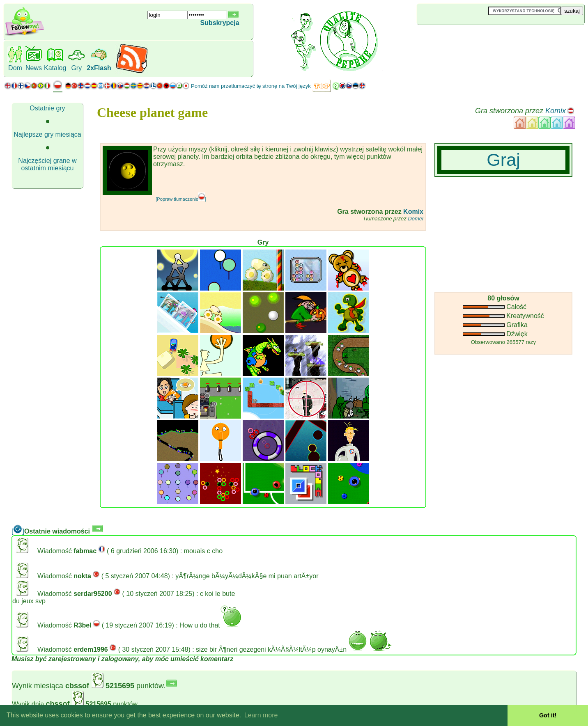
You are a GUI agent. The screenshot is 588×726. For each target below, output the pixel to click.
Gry (76, 68)
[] (18, 531)
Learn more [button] (261, 715)
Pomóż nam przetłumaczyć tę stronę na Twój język (251, 86)
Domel (416, 219)
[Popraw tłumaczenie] (181, 199)
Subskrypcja (219, 23)
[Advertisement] (466, 39)
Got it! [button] (548, 715)
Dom (15, 68)
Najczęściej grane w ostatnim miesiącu (47, 164)
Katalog (55, 68)
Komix (556, 111)
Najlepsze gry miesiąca (47, 134)
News (34, 68)
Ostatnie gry (47, 108)
